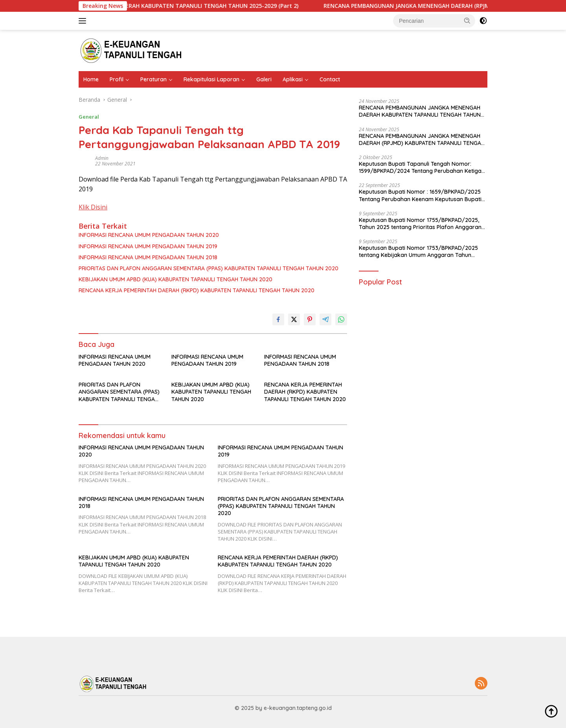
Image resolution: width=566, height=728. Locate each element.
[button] (467, 20)
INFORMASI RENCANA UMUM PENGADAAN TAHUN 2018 (148, 257)
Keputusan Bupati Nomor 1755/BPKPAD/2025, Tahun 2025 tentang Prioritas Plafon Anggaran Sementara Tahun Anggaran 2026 (420, 224)
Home (91, 79)
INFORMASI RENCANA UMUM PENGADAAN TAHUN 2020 (149, 235)
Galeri (264, 79)
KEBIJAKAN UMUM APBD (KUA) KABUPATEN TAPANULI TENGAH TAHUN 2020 (175, 279)
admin (102, 158)
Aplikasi (293, 79)
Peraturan (153, 79)
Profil (117, 79)
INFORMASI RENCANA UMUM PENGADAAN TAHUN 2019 (148, 246)
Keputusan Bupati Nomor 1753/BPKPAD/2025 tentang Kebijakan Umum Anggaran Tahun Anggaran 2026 (418, 251)
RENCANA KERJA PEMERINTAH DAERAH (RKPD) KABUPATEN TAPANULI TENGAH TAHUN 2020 (197, 290)
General (89, 117)
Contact (330, 79)
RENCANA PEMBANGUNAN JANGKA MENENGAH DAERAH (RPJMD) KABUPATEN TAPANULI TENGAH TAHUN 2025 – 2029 (422, 139)
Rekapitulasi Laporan (211, 79)
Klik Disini (93, 207)
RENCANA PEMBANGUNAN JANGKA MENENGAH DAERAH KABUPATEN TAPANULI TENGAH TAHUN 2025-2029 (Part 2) (182, 6)
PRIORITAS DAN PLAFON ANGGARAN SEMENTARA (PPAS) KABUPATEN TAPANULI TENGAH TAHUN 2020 (209, 268)
